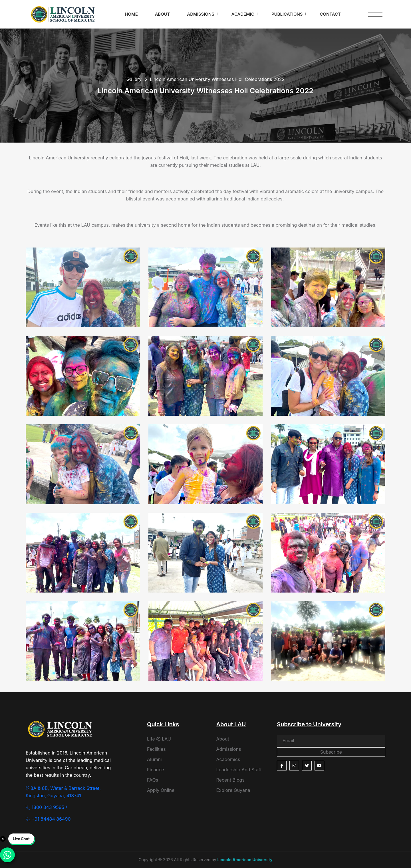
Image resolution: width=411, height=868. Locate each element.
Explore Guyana (233, 790)
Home (131, 14)
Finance (156, 770)
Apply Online (161, 790)
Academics (228, 759)
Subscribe (331, 752)
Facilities (156, 749)
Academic (243, 14)
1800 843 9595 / (46, 807)
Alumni (154, 759)
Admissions (201, 14)
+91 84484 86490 (48, 819)
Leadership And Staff (239, 770)
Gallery (134, 79)
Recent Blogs (230, 780)
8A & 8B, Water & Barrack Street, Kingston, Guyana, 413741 (63, 792)
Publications (287, 14)
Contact (330, 14)
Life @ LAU (159, 739)
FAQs (153, 780)
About (163, 14)
